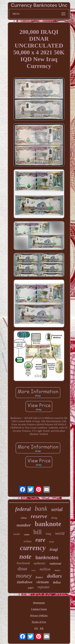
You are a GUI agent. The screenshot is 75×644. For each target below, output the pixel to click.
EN (36, 628)
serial (57, 509)
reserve (39, 516)
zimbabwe (25, 582)
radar (27, 535)
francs (39, 577)
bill (37, 532)
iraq (48, 534)
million (45, 569)
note (25, 556)
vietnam (43, 582)
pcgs (52, 541)
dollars (54, 576)
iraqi (54, 549)
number (24, 525)
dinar (22, 569)
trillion (27, 541)
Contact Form (39, 609)
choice (57, 570)
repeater (44, 587)
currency (33, 548)
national (55, 563)
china (24, 518)
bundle (17, 534)
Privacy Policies (39, 615)
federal (23, 509)
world (60, 533)
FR (42, 628)
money (24, 576)
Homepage (39, 603)
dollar (57, 582)
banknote (48, 524)
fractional (23, 563)
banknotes (47, 558)
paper (31, 588)
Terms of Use (39, 622)
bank (41, 508)
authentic (40, 563)
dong (54, 518)
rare (40, 540)
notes (33, 570)
